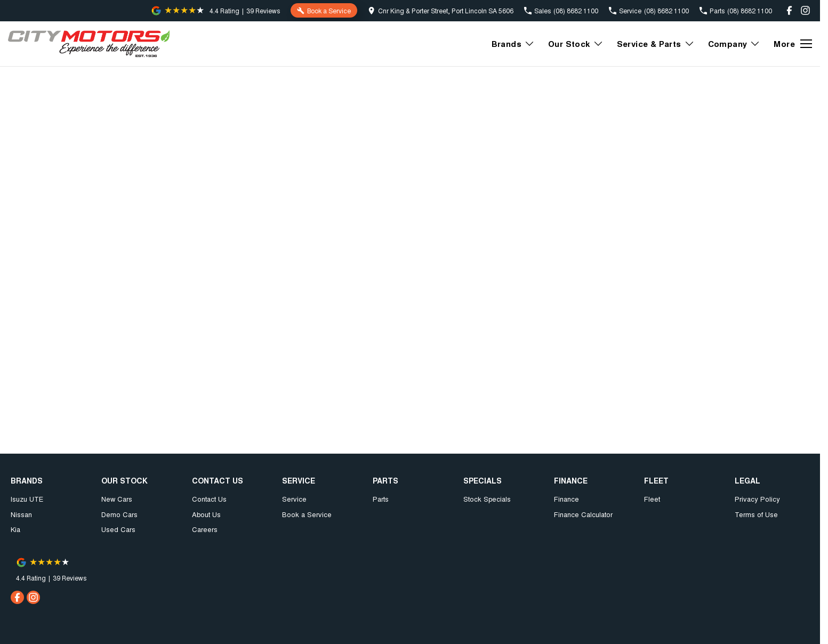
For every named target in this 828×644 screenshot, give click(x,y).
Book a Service (307, 514)
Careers (205, 529)
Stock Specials (487, 499)
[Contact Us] (441, 10)
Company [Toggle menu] (734, 44)
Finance (566, 499)
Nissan (21, 514)
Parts (381, 499)
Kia (15, 529)
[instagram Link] (805, 10)
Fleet (652, 499)
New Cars (117, 499)
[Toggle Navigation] (793, 44)
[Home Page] (89, 44)
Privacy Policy (757, 499)
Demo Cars (119, 514)
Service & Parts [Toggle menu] (656, 44)
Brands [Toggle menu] (513, 44)
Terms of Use (756, 514)
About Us (206, 514)
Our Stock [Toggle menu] (576, 44)
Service (294, 499)
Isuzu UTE (27, 499)
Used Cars (118, 529)
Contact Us (209, 499)
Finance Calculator (583, 514)
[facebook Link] (789, 10)
